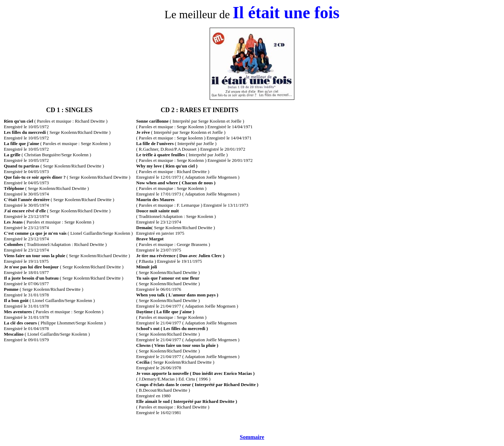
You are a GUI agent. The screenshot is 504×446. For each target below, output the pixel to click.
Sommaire (252, 437)
